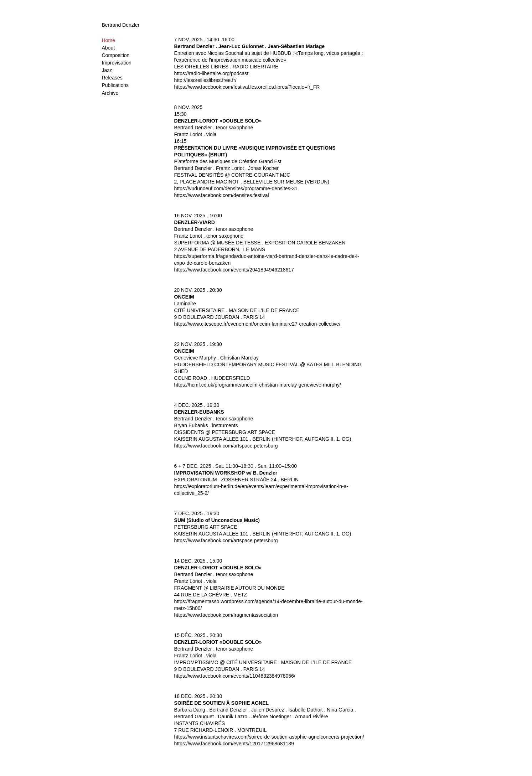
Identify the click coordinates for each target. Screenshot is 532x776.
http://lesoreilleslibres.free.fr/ (205, 80)
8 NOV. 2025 (188, 107)
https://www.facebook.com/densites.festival (222, 195)
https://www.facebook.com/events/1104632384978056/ (235, 676)
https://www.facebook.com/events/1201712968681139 (234, 744)
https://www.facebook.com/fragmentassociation (226, 615)
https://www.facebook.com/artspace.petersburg (226, 446)
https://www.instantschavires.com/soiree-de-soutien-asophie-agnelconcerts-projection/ (269, 737)
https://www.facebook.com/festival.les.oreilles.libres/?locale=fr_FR (247, 87)
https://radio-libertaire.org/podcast (211, 73)
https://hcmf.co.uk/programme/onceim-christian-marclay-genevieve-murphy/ (258, 385)
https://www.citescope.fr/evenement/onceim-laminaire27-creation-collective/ (257, 324)
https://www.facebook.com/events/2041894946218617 (234, 270)
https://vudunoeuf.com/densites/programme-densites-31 (236, 188)
